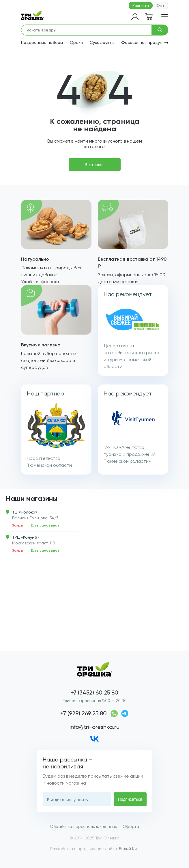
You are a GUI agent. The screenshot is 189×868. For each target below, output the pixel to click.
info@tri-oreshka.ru (95, 727)
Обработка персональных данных (83, 826)
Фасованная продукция (145, 42)
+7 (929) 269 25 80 (84, 713)
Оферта (131, 826)
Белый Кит (129, 849)
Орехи (76, 42)
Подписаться (130, 799)
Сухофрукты (102, 42)
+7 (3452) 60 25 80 (95, 692)
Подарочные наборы (42, 42)
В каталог (95, 165)
